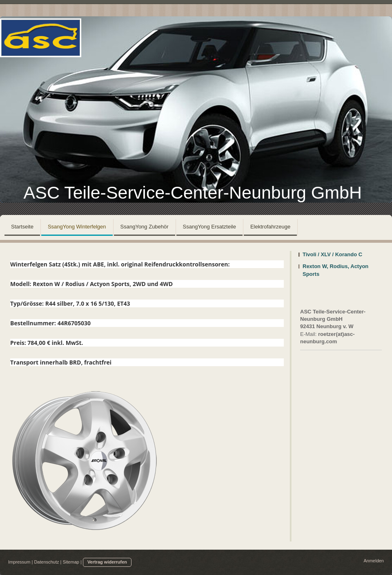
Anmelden (374, 561)
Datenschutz (46, 562)
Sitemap (71, 562)
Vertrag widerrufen (107, 562)
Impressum (19, 562)
